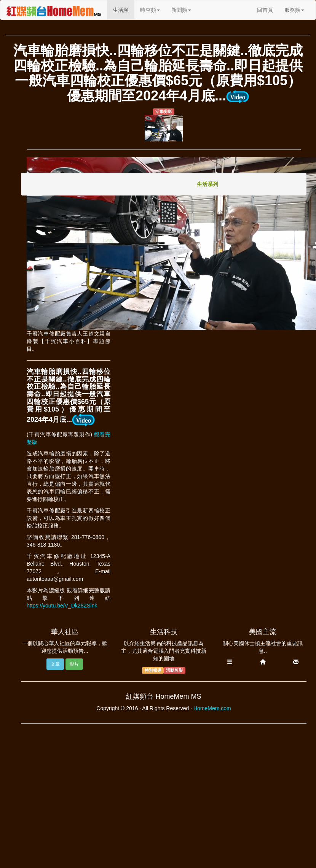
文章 (55, 664)
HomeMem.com (212, 708)
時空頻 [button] (150, 10)
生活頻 (124, 9)
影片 (74, 664)
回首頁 (265, 10)
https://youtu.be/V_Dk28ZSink (62, 606)
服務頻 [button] (294, 10)
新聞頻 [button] (181, 10)
